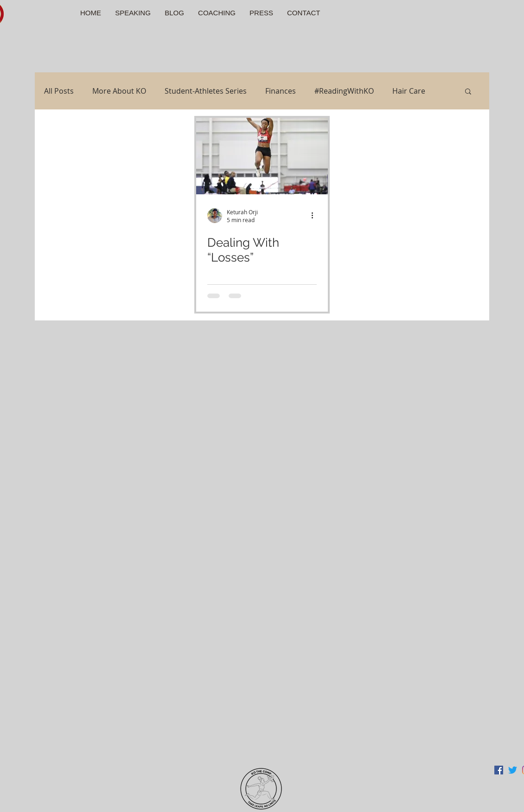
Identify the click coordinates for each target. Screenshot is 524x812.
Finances (281, 91)
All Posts (59, 91)
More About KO (119, 91)
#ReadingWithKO (344, 91)
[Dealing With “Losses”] (262, 156)
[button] (468, 92)
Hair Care (409, 91)
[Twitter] (513, 770)
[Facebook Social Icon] (499, 770)
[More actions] (315, 216)
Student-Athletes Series (206, 91)
